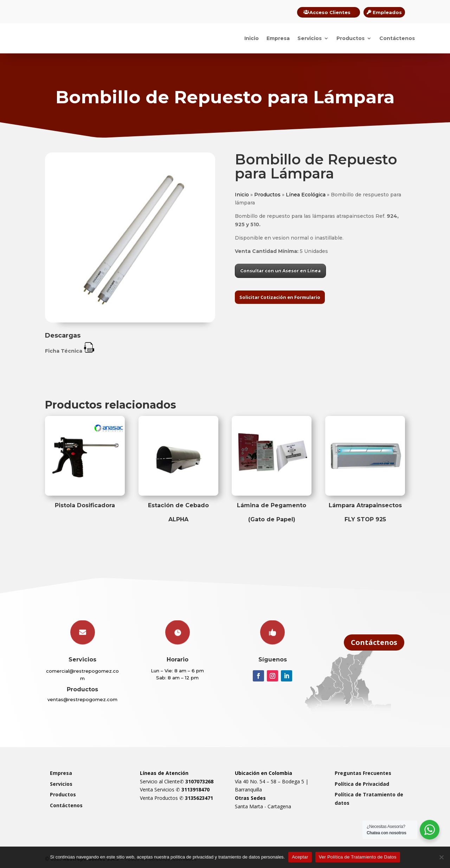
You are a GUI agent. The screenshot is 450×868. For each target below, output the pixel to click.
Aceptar (300, 857)
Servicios (310, 38)
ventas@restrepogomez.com (82, 699)
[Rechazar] (441, 857)
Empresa (278, 38)
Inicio (252, 38)
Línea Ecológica (306, 195)
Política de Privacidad (362, 784)
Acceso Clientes (330, 12)
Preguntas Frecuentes (363, 773)
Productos (351, 38)
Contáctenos (397, 38)
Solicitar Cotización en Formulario (280, 297)
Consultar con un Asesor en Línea (280, 271)
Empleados (387, 12)
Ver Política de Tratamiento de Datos (358, 857)
